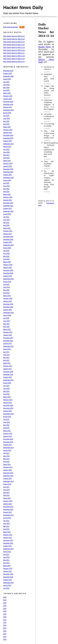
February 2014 (8, 467)
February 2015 (8, 434)
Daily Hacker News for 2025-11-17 (14, 53)
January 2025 (7, 99)
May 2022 (6, 189)
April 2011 (6, 563)
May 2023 (6, 155)
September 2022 (8, 178)
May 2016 (6, 391)
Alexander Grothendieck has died (49, 116)
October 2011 (7, 546)
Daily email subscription (11, 27)
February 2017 (8, 366)
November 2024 (8, 104)
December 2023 (8, 135)
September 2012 (8, 515)
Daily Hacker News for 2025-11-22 (14, 39)
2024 (5, 600)
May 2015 (6, 425)
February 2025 (8, 96)
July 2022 (6, 183)
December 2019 (8, 270)
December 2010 (8, 574)
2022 (5, 606)
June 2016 (7, 389)
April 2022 (6, 192)
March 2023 (7, 161)
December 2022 (8, 169)
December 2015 (8, 405)
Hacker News (45, 47)
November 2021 (8, 206)
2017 (5, 620)
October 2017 (7, 344)
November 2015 (8, 408)
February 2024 (8, 130)
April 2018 (6, 327)
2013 (5, 631)
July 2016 (6, 386)
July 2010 (6, 588)
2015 (5, 625)
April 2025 (6, 90)
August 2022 (7, 180)
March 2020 (7, 262)
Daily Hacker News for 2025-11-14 (14, 62)
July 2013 (6, 487)
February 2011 (8, 569)
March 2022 (7, 194)
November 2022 (8, 172)
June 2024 (7, 118)
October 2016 (7, 377)
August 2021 (7, 214)
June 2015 (7, 422)
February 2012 (8, 535)
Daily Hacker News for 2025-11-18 (14, 50)
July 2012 (6, 521)
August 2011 (7, 552)
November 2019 (8, 273)
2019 (5, 614)
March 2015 (7, 431)
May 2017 (6, 358)
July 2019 (6, 284)
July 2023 (6, 149)
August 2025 (7, 79)
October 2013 (7, 479)
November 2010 (8, 577)
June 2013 (7, 490)
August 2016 (7, 383)
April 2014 (6, 462)
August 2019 (7, 282)
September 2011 (8, 549)
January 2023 (7, 166)
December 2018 (8, 304)
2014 (5, 628)
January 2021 (7, 234)
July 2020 (6, 251)
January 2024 (7, 133)
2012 (5, 634)
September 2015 (8, 414)
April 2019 (6, 293)
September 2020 (8, 245)
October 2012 (7, 512)
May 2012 (6, 526)
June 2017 (7, 355)
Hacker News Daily (23, 7)
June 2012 (7, 524)
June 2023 (7, 152)
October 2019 (7, 276)
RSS (22, 27)
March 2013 (7, 498)
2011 (5, 637)
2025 (5, 597)
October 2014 (7, 445)
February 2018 (8, 332)
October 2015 (7, 411)
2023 (5, 603)
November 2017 (8, 341)
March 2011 (7, 566)
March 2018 (7, 329)
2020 (5, 611)
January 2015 (7, 436)
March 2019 (7, 296)
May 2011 (6, 560)
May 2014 (6, 459)
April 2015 (6, 428)
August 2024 (7, 113)
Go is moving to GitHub (49, 125)
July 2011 (6, 554)
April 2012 (6, 529)
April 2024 (6, 124)
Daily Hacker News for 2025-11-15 (14, 59)
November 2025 (8, 71)
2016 (5, 623)
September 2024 (8, 110)
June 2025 (7, 85)
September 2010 (8, 583)
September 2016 (8, 380)
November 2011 (8, 543)
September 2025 (8, 76)
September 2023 (8, 144)
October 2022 (7, 175)
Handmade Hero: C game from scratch (49, 78)
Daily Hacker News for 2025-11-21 (14, 42)
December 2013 (8, 473)
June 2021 (7, 220)
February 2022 (8, 197)
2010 (5, 639)
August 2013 (7, 484)
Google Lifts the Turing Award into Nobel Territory (49, 91)
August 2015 (7, 417)
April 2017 (6, 360)
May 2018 (6, 324)
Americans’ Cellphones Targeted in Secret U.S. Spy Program (49, 105)
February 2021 (8, 231)
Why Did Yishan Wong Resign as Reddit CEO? (49, 134)
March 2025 (7, 93)
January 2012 (7, 538)
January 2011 (7, 571)
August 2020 (7, 248)
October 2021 (7, 209)
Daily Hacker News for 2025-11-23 (14, 36)
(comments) (47, 72)
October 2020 (7, 242)
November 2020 (8, 239)
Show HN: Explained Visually (49, 164)
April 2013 (6, 495)
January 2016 (7, 403)
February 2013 (8, 501)
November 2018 (8, 307)
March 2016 (7, 397)
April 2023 (6, 158)
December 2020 (8, 237)
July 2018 (6, 318)
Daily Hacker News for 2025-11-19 (14, 47)
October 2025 (7, 73)
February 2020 (8, 265)
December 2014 (8, 439)
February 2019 (8, 299)
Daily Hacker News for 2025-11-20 (14, 45)
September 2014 (8, 448)
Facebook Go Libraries (49, 68)
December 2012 (8, 507)
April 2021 (6, 225)
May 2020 (6, 256)
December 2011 (8, 540)
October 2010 (7, 580)
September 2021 (8, 211)
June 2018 (7, 321)
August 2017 (7, 349)
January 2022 (7, 200)
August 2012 (7, 518)
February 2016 (8, 400)
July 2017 (6, 352)
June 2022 (7, 186)
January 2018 (7, 335)
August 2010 (7, 585)
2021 (5, 608)
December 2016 (8, 372)
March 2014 (7, 464)
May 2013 (6, 493)
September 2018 (8, 313)
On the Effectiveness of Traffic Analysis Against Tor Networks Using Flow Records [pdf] (49, 180)
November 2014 (8, 442)
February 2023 (8, 163)
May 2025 (6, 88)
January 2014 (7, 470)
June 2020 (7, 254)
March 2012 (7, 532)
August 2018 (7, 315)
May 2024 (6, 121)
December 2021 (8, 203)
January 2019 (7, 301)
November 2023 (8, 138)
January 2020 (7, 268)
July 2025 (6, 82)
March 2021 (7, 228)
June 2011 (7, 557)
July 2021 (6, 217)
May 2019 (6, 290)
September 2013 (8, 481)
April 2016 (6, 394)
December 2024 (8, 102)
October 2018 (7, 310)
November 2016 (8, 374)
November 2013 (8, 476)
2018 (5, 617)
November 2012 (8, 509)
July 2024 (6, 116)
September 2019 (8, 279)
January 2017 (7, 369)
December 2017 (8, 338)
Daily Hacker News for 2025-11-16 (14, 56)
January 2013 (7, 504)
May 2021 (6, 223)
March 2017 (7, 363)
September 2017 (8, 346)
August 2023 (7, 147)
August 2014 (7, 450)
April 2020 (6, 259)
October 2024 (7, 107)
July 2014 (6, 453)
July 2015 (6, 419)
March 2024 (7, 127)
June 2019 (7, 287)
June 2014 (7, 456)
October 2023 (7, 141)
